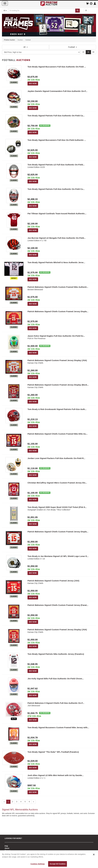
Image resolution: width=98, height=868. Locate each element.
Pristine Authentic (11, 832)
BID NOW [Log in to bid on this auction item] (33, 84)
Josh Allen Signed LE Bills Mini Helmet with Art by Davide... (56, 775)
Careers (8, 828)
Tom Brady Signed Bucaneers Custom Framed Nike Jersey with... (58, 727)
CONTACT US (10, 847)
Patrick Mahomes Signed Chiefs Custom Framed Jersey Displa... (58, 311)
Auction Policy (10, 837)
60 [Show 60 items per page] (93, 52)
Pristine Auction (9, 40)
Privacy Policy (10, 839)
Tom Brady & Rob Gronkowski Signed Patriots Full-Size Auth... (57, 409)
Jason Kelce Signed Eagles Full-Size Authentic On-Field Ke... (56, 336)
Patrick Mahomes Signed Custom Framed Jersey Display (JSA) (57, 360)
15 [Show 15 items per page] (83, 52)
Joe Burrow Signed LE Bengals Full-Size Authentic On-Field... (57, 238)
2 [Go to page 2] (12, 802)
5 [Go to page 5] (25, 802)
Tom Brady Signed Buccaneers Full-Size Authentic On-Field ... (57, 67)
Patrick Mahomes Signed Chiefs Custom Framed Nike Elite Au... (58, 434)
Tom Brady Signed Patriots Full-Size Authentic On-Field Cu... (56, 189)
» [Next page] (34, 802)
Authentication (10, 834)
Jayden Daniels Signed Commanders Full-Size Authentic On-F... (57, 91)
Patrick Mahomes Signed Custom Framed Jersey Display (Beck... (58, 385)
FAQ (6, 823)
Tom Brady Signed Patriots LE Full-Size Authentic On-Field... (56, 165)
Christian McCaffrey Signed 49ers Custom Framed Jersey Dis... (57, 483)
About (7, 825)
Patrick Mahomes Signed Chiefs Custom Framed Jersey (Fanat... (58, 605)
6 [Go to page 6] (29, 802)
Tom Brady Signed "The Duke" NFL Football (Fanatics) (53, 752)
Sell (6, 830)
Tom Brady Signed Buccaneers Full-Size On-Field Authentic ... (57, 140)
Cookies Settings (38, 864)
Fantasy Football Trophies (14, 843)
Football (72, 47)
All (26, 47)
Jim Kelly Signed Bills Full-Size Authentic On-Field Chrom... (56, 679)
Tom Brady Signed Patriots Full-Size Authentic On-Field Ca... (56, 116)
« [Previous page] (4, 802)
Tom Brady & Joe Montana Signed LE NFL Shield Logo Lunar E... (58, 556)
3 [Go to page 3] (17, 802)
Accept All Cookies (58, 864)
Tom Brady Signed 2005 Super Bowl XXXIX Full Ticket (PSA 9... (57, 507)
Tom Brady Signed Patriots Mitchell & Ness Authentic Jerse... (56, 262)
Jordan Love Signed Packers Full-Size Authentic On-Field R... (56, 458)
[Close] (94, 855)
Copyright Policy (11, 841)
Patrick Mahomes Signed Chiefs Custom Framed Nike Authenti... (58, 287)
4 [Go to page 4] (21, 802)
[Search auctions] (42, 11)
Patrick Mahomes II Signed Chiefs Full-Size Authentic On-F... (56, 703)
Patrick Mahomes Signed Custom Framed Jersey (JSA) (53, 581)
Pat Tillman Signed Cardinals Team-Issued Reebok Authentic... (57, 213)
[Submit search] (78, 11)
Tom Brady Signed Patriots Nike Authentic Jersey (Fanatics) (56, 654)
